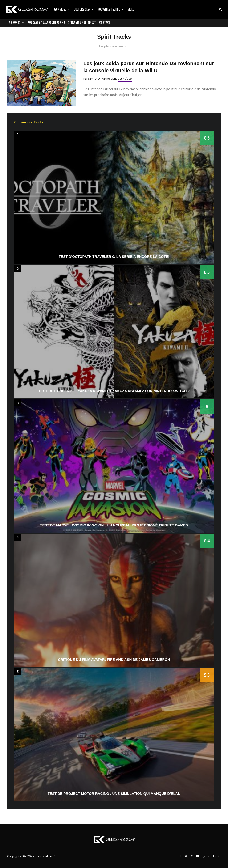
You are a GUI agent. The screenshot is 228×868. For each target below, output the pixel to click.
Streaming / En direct (82, 22)
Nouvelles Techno (109, 9)
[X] (186, 856)
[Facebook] (180, 856)
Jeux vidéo (60, 9)
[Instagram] (192, 856)
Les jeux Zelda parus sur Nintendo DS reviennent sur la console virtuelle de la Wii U (149, 67)
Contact (105, 22)
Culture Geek (82, 9)
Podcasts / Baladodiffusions (46, 22)
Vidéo (131, 9)
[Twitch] (204, 856)
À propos (15, 22)
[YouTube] (198, 856)
